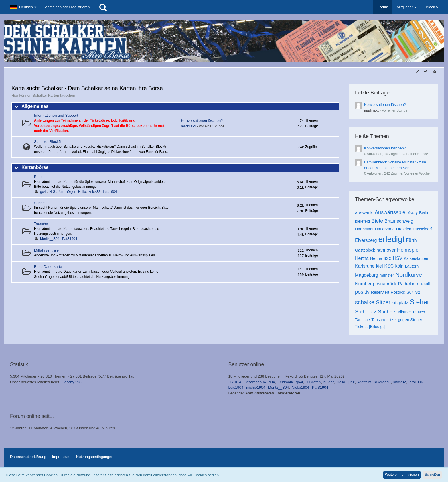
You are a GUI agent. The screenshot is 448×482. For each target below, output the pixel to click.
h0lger (71, 192)
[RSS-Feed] (434, 71)
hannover (386, 250)
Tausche (41, 224)
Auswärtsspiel (391, 212)
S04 (410, 292)
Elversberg (366, 240)
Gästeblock (365, 250)
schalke (365, 302)
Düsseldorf (422, 229)
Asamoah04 (256, 382)
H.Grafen (56, 192)
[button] (23, 7)
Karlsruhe (365, 266)
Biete (38, 177)
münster (387, 275)
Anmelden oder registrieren (67, 7)
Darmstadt (364, 229)
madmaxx (189, 126)
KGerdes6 (382, 382)
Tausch (419, 312)
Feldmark (285, 382)
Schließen (432, 475)
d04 (272, 382)
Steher (420, 302)
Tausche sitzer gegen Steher (397, 320)
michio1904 (256, 387)
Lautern (412, 266)
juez (351, 382)
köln (399, 266)
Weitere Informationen (402, 475)
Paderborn (409, 284)
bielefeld (362, 221)
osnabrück (386, 284)
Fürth (411, 240)
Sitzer (383, 302)
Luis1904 (110, 192)
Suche (39, 203)
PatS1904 (70, 239)
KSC (389, 266)
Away (413, 213)
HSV (398, 258)
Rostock (398, 292)
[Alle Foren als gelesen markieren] (425, 71)
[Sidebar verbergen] (418, 71)
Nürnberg (365, 284)
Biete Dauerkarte (48, 267)
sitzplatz (400, 303)
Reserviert (380, 292)
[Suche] (103, 7)
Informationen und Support (56, 115)
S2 (418, 292)
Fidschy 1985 (72, 382)
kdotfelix (364, 382)
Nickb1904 (300, 387)
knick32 (94, 192)
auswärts (364, 213)
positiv (362, 292)
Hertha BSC (381, 258)
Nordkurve (409, 275)
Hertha (362, 258)
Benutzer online (246, 364)
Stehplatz (366, 312)
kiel (379, 266)
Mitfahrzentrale (46, 250)
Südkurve (402, 312)
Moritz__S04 (50, 239)
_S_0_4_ (236, 382)
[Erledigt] (377, 327)
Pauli (425, 284)
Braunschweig (399, 221)
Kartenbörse (35, 167)
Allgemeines (35, 106)
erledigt (391, 239)
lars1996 (416, 382)
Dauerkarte (385, 229)
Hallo (82, 192)
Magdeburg (367, 275)
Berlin (424, 213)
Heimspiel (408, 250)
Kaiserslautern (417, 258)
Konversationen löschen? (202, 121)
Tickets (361, 327)
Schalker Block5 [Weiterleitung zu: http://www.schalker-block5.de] (47, 142)
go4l (43, 192)
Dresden (404, 229)
